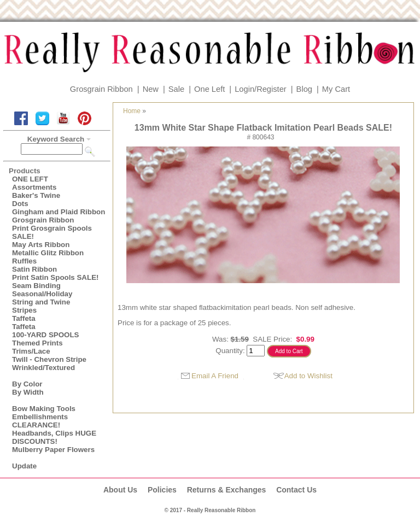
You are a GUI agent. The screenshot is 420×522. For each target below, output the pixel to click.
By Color (27, 384)
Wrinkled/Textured (43, 368)
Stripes (24, 310)
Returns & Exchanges (227, 490)
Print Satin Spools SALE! (55, 277)
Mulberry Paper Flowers (53, 450)
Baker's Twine (36, 195)
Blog (304, 89)
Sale (176, 89)
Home (132, 111)
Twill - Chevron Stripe (49, 359)
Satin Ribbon (34, 269)
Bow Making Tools (44, 409)
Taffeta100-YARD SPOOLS (45, 331)
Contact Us (296, 490)
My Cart (336, 89)
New (151, 89)
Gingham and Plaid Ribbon (59, 212)
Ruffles (24, 261)
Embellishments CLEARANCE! (40, 421)
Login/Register (261, 89)
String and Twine (41, 302)
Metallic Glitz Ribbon (48, 253)
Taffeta (24, 318)
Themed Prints (37, 343)
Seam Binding (36, 286)
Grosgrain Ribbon (101, 89)
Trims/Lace (31, 351)
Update (24, 466)
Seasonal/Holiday (42, 294)
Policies (162, 490)
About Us (120, 490)
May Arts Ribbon (41, 245)
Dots (20, 204)
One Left (209, 89)
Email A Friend (215, 376)
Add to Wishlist (308, 376)
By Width (28, 392)
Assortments (34, 187)
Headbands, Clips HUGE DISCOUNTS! (54, 437)
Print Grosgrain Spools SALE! (52, 232)
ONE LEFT (30, 179)
